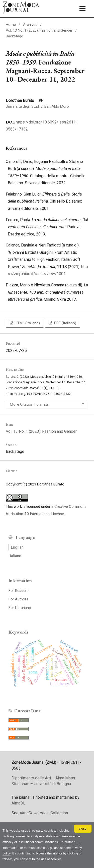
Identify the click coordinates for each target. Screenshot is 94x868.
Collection (44, 813)
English (17, 547)
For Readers (19, 591)
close (83, 828)
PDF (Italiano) (65, 323)
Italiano (15, 556)
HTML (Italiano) (27, 323)
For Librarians (20, 608)
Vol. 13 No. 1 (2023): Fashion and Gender (39, 30)
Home (11, 25)
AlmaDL (18, 803)
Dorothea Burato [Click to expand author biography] (24, 101)
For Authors (18, 599)
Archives (30, 25)
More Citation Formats (29, 404)
